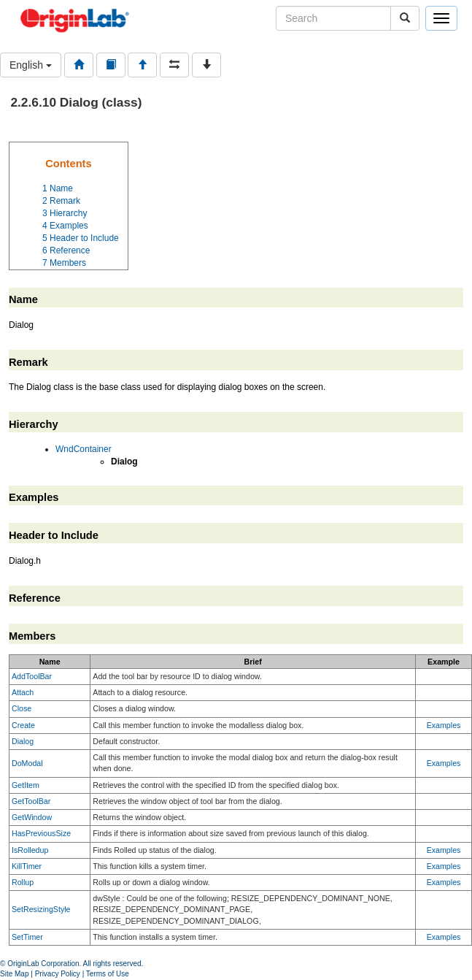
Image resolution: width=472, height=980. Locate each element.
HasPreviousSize (41, 833)
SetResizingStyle (41, 909)
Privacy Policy (58, 974)
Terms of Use (108, 974)
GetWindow (32, 817)
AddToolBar (32, 676)
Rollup (23, 882)
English (31, 65)
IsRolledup (30, 850)
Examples (444, 725)
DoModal (27, 763)
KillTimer (27, 866)
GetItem (26, 785)
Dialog (23, 741)
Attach (23, 692)
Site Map (14, 974)
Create (23, 725)
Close (22, 708)
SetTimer (27, 937)
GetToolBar (31, 801)
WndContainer (84, 449)
